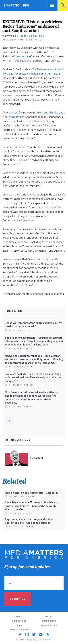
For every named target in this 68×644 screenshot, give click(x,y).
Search (63, 5)
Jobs (19, 625)
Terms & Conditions (19, 630)
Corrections (19, 621)
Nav (49, 5)
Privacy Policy (49, 625)
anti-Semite (51, 112)
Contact (49, 617)
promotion (22, 56)
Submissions (49, 621)
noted (14, 112)
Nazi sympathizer (13, 117)
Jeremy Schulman (32, 36)
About (19, 617)
